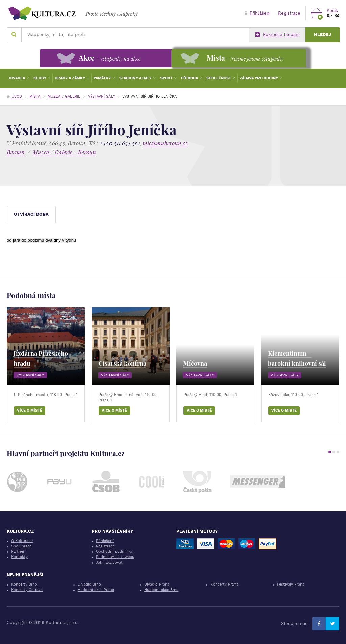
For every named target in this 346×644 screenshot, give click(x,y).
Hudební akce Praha (96, 590)
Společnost (219, 78)
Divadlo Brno (89, 584)
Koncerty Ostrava (27, 590)
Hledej (323, 35)
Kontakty (19, 557)
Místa (35, 97)
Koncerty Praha (224, 584)
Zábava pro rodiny (259, 78)
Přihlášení (257, 13)
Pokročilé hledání (277, 35)
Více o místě (30, 411)
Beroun (16, 152)
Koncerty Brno (24, 584)
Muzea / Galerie (65, 97)
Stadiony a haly (136, 78)
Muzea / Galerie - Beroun (64, 152)
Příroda (190, 78)
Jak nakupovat (109, 562)
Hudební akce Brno (162, 590)
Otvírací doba (31, 214)
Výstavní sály (102, 97)
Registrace (289, 13)
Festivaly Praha (291, 584)
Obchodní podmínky (114, 552)
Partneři (18, 552)
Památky (103, 78)
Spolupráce (21, 546)
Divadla (17, 78)
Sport (167, 78)
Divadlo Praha (157, 584)
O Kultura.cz (22, 541)
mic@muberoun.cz (165, 143)
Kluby (40, 78)
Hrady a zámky (70, 78)
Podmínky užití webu (115, 557)
